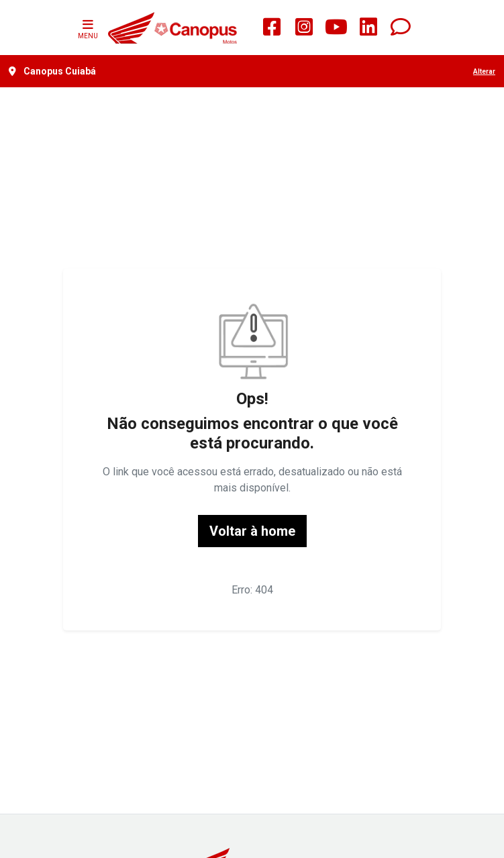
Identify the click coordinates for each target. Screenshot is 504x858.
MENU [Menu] (88, 28)
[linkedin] (368, 28)
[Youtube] (336, 28)
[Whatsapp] (401, 28)
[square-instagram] (304, 28)
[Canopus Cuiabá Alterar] (252, 71)
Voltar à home (252, 531)
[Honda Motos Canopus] (172, 28)
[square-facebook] (272, 28)
